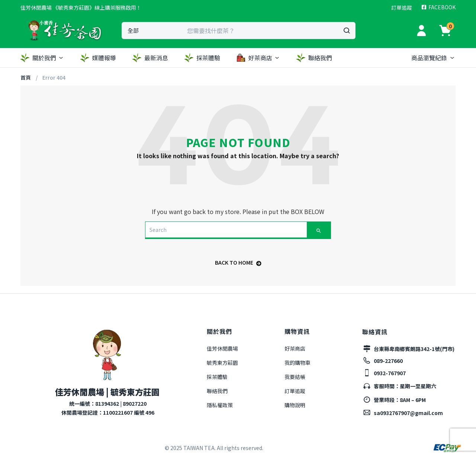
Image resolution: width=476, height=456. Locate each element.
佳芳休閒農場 (222, 348)
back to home (238, 262)
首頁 (26, 77)
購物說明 (295, 405)
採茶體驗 (202, 58)
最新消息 (150, 58)
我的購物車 (297, 363)
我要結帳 (295, 377)
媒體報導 (98, 58)
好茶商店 (258, 58)
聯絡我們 (314, 58)
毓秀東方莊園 (222, 363)
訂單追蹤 (295, 391)
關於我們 (42, 58)
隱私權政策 (220, 405)
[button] (81, 7)
